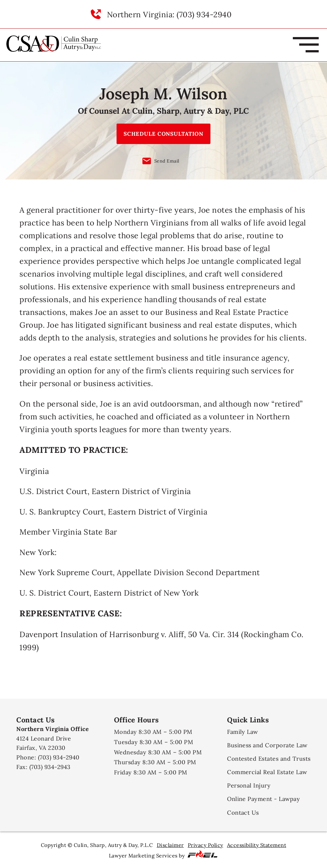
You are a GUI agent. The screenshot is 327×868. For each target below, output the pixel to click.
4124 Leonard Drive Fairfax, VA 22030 (53, 739)
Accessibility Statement (257, 845)
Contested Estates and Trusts (269, 759)
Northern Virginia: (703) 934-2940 (169, 14)
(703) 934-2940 (59, 757)
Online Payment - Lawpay (263, 799)
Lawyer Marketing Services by (164, 855)
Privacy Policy (205, 845)
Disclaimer (170, 845)
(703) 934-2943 (50, 767)
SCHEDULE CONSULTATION (163, 134)
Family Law (243, 732)
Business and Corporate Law (267, 745)
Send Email (161, 161)
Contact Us (243, 813)
